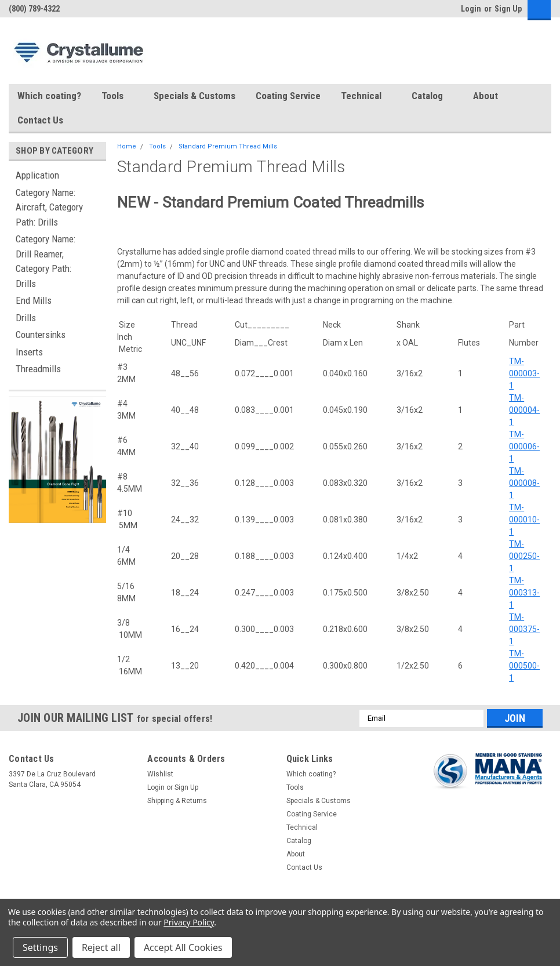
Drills (26, 318)
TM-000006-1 (524, 446)
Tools (117, 96)
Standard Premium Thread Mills (228, 146)
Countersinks (41, 335)
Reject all (101, 947)
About (490, 96)
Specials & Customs (194, 96)
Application (37, 175)
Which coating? (49, 96)
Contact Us (40, 120)
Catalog (432, 96)
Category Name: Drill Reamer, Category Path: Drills (46, 261)
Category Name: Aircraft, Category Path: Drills (49, 207)
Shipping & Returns (177, 801)
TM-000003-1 (524, 373)
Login (471, 9)
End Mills (34, 300)
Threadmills (38, 369)
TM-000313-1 (524, 593)
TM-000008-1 (524, 483)
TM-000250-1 (524, 556)
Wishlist (160, 774)
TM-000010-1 (524, 520)
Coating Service (288, 96)
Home (127, 146)
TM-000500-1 (524, 666)
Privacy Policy (189, 922)
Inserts (29, 352)
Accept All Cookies (183, 947)
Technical (366, 96)
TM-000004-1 (524, 410)
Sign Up (508, 9)
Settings (40, 947)
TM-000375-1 (524, 629)
